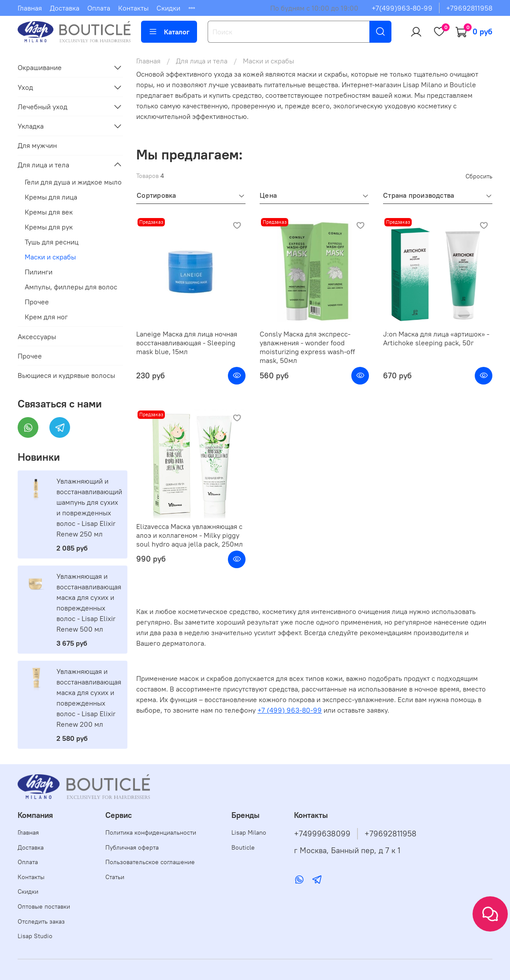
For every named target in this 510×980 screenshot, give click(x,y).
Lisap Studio (35, 936)
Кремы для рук (49, 227)
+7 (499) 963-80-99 (290, 710)
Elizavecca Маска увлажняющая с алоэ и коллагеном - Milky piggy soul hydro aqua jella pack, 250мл (190, 535)
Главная (30, 8)
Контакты (133, 8)
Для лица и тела (202, 61)
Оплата (99, 8)
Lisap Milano (249, 832)
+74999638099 (322, 834)
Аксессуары (37, 337)
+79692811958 (469, 8)
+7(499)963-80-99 (402, 8)
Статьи (115, 877)
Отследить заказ (41, 921)
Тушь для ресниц (52, 242)
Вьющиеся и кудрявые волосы (66, 375)
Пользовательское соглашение (150, 862)
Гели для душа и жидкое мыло (73, 182)
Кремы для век (49, 212)
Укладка (31, 126)
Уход (25, 87)
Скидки (168, 8)
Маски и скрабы (50, 257)
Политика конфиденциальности (151, 832)
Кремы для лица (51, 197)
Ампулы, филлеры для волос (71, 287)
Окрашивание (40, 67)
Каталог (169, 32)
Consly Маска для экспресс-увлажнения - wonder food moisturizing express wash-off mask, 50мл (307, 347)
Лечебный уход (43, 107)
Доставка (65, 8)
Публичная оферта (132, 847)
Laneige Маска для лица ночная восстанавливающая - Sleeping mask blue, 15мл (187, 343)
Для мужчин (37, 145)
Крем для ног (46, 317)
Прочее (37, 302)
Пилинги (39, 272)
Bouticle (243, 847)
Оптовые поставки (44, 906)
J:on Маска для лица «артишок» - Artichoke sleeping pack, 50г (436, 338)
